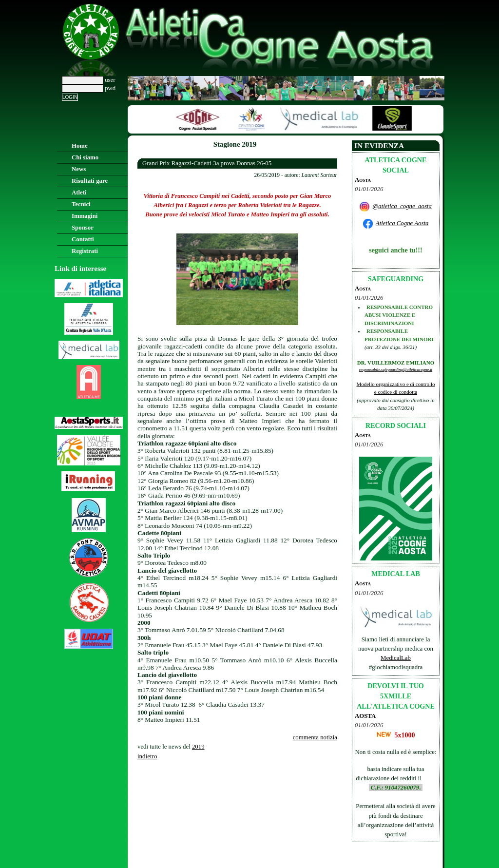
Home (80, 146)
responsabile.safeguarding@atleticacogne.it (396, 369)
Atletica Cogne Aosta (402, 223)
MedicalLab (396, 658)
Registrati (85, 251)
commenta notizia (315, 737)
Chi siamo (85, 157)
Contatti (83, 239)
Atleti (79, 193)
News (79, 169)
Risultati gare (90, 181)
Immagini (85, 216)
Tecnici (81, 204)
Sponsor (83, 228)
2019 (198, 747)
